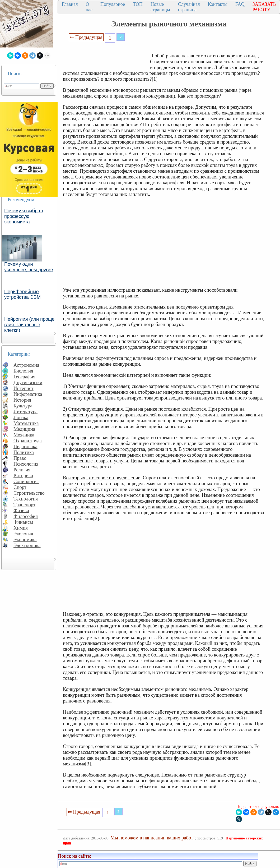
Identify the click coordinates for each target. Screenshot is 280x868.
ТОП (138, 4)
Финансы (23, 522)
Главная (70, 4)
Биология (23, 371)
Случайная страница (189, 7)
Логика (21, 417)
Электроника (27, 545)
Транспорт (24, 505)
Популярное (113, 4)
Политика (24, 452)
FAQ (240, 4)
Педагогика (25, 446)
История (22, 400)
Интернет (24, 388)
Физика (21, 510)
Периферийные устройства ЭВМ (22, 294)
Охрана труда (28, 441)
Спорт (20, 487)
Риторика (23, 476)
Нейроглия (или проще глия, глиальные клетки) (29, 325)
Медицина (24, 429)
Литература (25, 412)
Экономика (25, 539)
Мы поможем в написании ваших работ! (153, 838)
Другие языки (28, 382)
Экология (23, 534)
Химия (21, 528)
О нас (89, 7)
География (24, 377)
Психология (26, 464)
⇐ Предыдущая (86, 37)
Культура (23, 406)
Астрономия (26, 365)
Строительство (29, 493)
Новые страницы (160, 7)
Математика (26, 423)
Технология (26, 499)
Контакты (218, 4)
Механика (24, 435)
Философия (26, 516)
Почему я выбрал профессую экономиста (24, 216)
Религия (22, 470)
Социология (26, 481)
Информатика (28, 394)
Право (20, 458)
